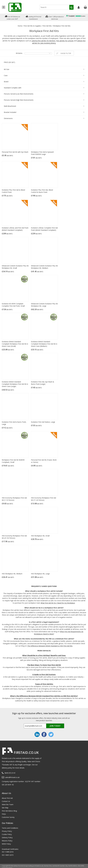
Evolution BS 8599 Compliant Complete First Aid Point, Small (13, 305)
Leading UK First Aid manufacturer (33, 17)
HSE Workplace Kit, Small (40, 536)
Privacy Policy (7, 831)
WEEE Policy (6, 844)
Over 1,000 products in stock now (55, 17)
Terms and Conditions (10, 828)
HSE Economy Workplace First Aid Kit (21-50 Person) (14, 537)
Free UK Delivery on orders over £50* (12, 17)
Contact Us (6, 801)
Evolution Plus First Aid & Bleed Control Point (13, 191)
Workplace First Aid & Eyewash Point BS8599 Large (42, 153)
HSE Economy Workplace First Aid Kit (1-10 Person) (14, 499)
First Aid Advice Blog (9, 811)
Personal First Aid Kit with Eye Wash (15, 152)
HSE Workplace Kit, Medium (12, 574)
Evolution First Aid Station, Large (43, 422)
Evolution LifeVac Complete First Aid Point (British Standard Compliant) (44, 229)
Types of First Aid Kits (44, 684)
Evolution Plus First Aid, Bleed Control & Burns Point (42, 191)
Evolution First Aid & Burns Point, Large (14, 423)
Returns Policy (7, 841)
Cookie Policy (7, 834)
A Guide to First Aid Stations (44, 674)
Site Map (5, 808)
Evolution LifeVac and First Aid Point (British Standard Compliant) (15, 229)
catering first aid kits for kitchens (43, 41)
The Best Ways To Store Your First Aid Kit (44, 665)
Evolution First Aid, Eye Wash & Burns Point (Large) (43, 383)
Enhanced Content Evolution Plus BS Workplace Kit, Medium (44, 267)
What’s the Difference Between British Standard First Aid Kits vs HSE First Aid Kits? (44, 696)
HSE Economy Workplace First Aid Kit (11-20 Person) (43, 499)
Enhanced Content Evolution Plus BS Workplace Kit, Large (44, 305)
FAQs (4, 814)
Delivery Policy (7, 838)
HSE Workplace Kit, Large (40, 574)
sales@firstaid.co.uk (12, 777)
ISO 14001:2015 (8, 855)
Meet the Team (8, 804)
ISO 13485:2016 (8, 852)
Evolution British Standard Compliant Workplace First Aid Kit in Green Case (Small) (15, 344)
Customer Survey (8, 817)
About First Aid (7, 798)
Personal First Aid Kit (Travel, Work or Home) (44, 461)
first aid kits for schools (65, 41)
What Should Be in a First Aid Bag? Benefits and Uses (44, 655)
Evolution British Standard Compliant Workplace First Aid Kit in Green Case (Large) (15, 384)
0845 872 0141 (10, 773)
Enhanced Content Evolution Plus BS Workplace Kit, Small (15, 267)
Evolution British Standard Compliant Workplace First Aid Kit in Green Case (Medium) (44, 344)
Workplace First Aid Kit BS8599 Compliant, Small (13, 461)
